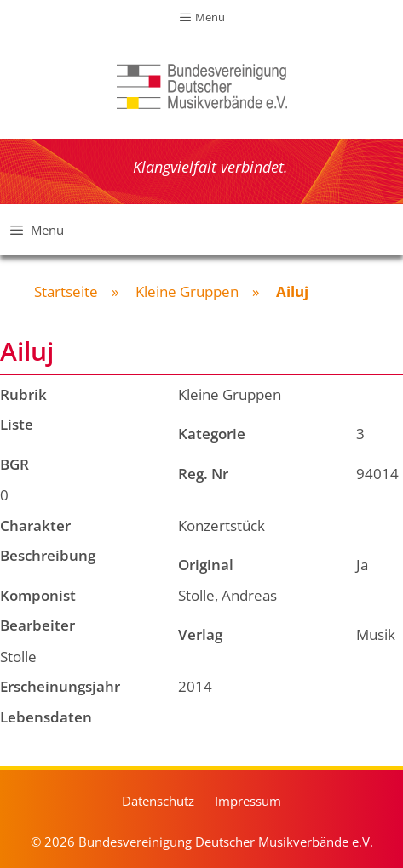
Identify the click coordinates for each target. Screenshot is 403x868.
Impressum (248, 801)
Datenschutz (158, 801)
